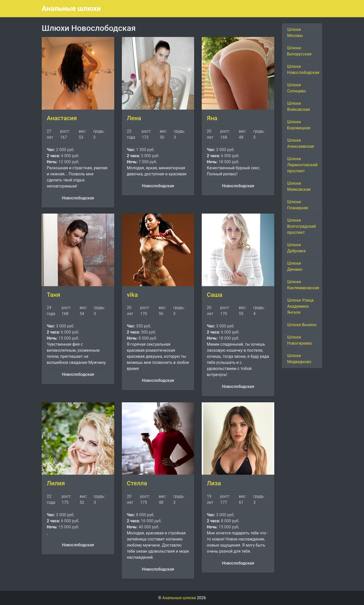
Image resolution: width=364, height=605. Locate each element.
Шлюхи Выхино (302, 325)
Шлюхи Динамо (295, 266)
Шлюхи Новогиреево (300, 340)
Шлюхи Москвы (295, 33)
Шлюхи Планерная (298, 205)
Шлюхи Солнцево (297, 88)
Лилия (56, 483)
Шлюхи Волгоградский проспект (301, 226)
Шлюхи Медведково (299, 359)
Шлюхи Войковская (299, 106)
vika (132, 295)
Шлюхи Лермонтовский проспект (302, 165)
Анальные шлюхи (71, 8)
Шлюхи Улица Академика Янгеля (300, 306)
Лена (134, 118)
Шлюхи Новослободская (303, 69)
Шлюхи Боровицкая (299, 125)
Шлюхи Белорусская (299, 51)
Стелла (137, 483)
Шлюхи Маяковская (299, 186)
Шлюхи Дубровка (296, 248)
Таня (53, 295)
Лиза (214, 483)
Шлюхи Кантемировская (303, 285)
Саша (214, 295)
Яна (212, 118)
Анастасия (62, 118)
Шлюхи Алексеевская (301, 143)
